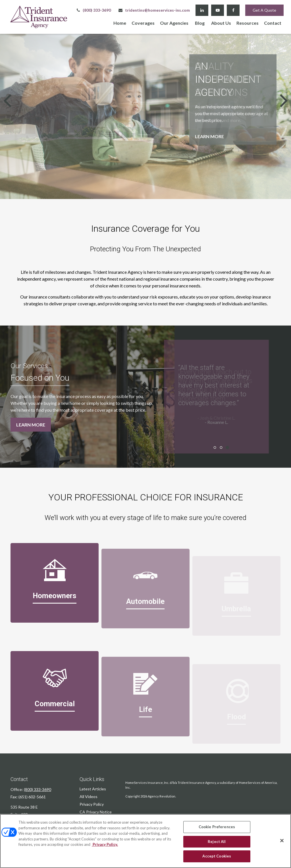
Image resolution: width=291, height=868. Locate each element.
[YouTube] (218, 10)
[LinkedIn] (202, 10)
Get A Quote (264, 10)
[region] (145, 841)
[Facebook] (233, 10)
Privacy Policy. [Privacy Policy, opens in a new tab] (105, 844)
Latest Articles (93, 789)
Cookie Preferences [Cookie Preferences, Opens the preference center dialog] (217, 827)
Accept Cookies (217, 856)
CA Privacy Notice (96, 812)
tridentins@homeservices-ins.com (154, 10)
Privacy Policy (92, 804)
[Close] (282, 841)
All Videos (89, 796)
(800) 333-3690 (93, 10)
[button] (120, 23)
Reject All (217, 842)
